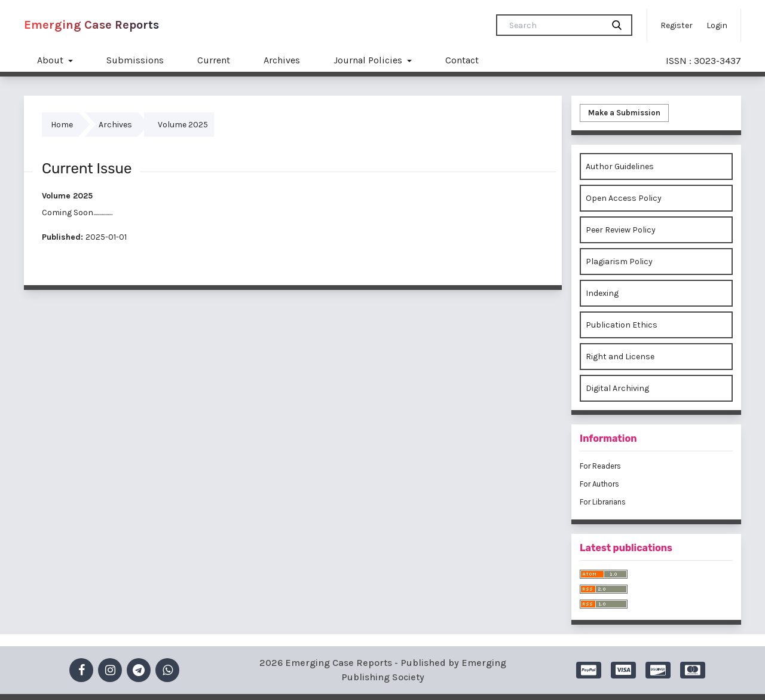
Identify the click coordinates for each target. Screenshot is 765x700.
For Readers (600, 466)
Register (677, 25)
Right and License (620, 357)
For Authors (599, 484)
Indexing (602, 293)
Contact (462, 60)
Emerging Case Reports (91, 25)
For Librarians (603, 502)
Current (214, 60)
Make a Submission (624, 113)
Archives (282, 60)
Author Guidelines (620, 166)
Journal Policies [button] (369, 60)
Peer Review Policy (621, 230)
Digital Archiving (617, 388)
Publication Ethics (622, 325)
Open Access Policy (624, 198)
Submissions (135, 60)
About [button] (51, 60)
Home (62, 125)
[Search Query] (555, 25)
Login (717, 25)
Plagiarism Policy (619, 262)
